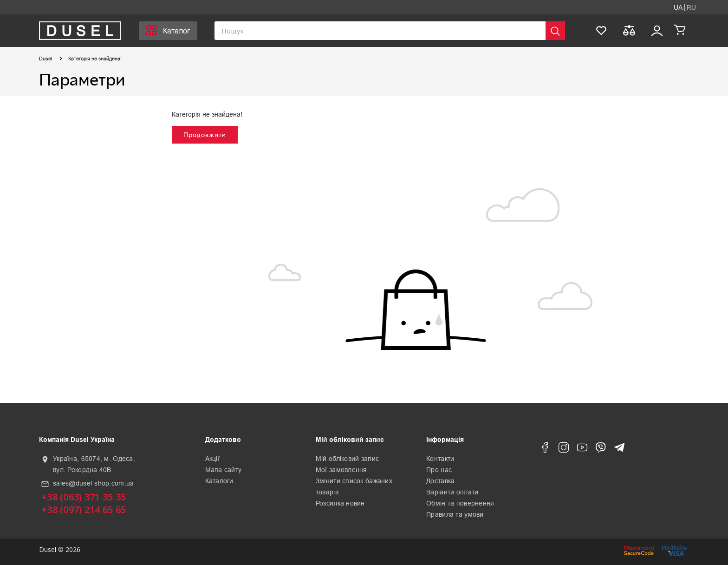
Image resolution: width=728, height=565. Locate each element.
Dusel (45, 59)
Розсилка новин (340, 503)
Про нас (439, 470)
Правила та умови (455, 514)
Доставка (440, 481)
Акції (212, 459)
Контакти (440, 459)
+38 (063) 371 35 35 (84, 497)
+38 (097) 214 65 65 (84, 509)
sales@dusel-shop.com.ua (93, 483)
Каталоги (219, 481)
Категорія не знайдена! (95, 59)
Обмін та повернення (460, 503)
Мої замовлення (341, 470)
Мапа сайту (224, 470)
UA (678, 7)
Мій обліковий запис (347, 459)
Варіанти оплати (452, 492)
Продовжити (205, 135)
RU (691, 7)
